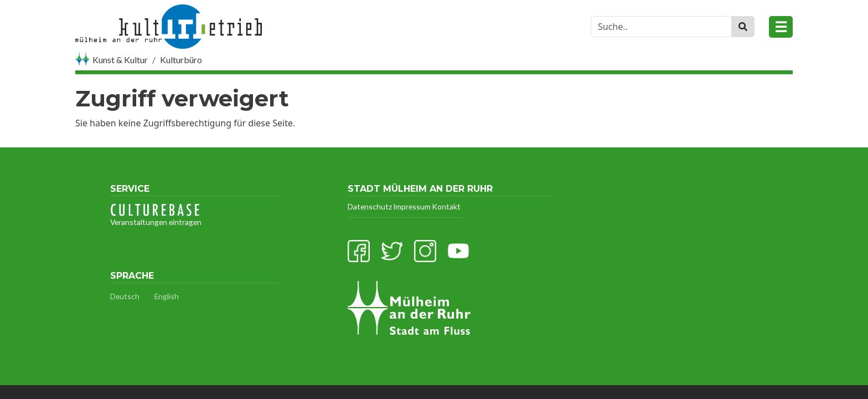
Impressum (412, 206)
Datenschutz (370, 206)
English (167, 296)
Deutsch (125, 296)
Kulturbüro (181, 60)
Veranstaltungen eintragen (156, 215)
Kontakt (446, 206)
